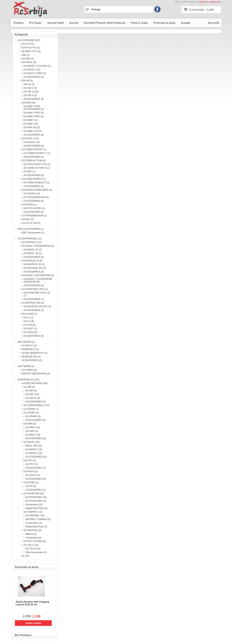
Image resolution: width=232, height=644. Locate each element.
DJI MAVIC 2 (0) (34, 449)
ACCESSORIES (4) (34, 77)
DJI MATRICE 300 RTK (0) (37, 307)
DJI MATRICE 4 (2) (31, 242)
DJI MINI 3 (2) (31, 120)
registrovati (215, 2)
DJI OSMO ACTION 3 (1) (36, 168)
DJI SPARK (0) (31, 413)
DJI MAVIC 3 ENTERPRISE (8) (38, 246)
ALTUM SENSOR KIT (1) (34, 353)
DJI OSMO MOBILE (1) (34, 179)
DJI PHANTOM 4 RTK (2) (35, 289)
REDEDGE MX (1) (31, 357)
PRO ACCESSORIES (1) (31, 229)
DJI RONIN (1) (29, 205)
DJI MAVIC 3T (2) (33, 250)
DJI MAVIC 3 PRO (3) (35, 73)
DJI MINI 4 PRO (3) (34, 116)
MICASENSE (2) (26, 342)
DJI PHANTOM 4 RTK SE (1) (37, 294)
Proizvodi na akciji (164, 23)
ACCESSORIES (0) (34, 99)
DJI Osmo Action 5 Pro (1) (37, 164)
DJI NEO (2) (28, 59)
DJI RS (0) (31, 486)
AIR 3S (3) (29, 84)
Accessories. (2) (34, 523)
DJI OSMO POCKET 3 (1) (37, 153)
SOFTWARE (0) (26, 366)
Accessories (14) (34, 505)
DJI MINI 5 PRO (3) (34, 113)
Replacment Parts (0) (36, 527)
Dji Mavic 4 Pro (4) (31, 51)
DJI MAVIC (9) (29, 62)
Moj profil (214, 23)
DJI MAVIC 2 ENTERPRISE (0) (38, 275)
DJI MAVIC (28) (31, 442)
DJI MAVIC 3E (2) (33, 253)
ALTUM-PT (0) (29, 346)
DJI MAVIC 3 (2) (32, 70)
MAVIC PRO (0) (34, 446)
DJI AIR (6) (27, 81)
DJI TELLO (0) (31, 545)
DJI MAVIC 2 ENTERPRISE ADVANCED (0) (38, 280)
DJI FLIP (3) (28, 44)
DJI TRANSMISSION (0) (36, 197)
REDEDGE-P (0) (30, 349)
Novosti (74, 23)
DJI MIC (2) (27, 219)
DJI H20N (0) (30, 332)
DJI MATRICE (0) (32, 530)
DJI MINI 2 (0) (31, 124)
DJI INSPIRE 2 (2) (33, 512)
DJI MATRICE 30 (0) (32, 261)
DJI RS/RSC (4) (32, 194)
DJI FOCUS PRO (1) (34, 208)
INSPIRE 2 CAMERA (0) (38, 519)
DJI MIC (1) (29, 172)
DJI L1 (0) (29, 318)
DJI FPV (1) (30, 460)
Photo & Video (139, 23)
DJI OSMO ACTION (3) (34, 161)
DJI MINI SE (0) (32, 127)
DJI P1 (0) (29, 321)
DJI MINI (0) (30, 424)
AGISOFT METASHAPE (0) (36, 374)
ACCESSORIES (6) (34, 135)
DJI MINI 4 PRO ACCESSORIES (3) (34, 108)
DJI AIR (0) (29, 387)
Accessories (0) (33, 538)
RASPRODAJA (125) (28, 380)
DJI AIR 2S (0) (31, 92)
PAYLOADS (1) (29, 314)
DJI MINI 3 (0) (33, 427)
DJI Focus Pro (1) (31, 48)
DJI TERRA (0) (29, 370)
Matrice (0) (31, 534)
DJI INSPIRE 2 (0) (35, 516)
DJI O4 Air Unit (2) (31, 223)
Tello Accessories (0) (36, 552)
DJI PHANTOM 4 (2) (36, 501)
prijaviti (203, 2)
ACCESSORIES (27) (36, 457)
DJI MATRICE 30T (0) (35, 268)
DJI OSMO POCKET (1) (34, 149)
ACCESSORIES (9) (34, 146)
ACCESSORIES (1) (34, 299)
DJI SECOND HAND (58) (35, 383)
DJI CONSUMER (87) (29, 40)
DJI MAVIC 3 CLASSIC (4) (37, 66)
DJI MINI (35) (28, 103)
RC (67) (26, 556)
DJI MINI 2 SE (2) (33, 131)
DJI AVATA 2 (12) (30, 138)
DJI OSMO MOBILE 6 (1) (37, 183)
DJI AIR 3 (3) (30, 95)
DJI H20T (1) (30, 329)
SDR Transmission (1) (33, 233)
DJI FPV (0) (31, 464)
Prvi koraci (35, 23)
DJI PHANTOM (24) (34, 494)
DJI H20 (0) (29, 325)
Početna (18, 23)
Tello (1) (26, 55)
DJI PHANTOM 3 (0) (36, 497)
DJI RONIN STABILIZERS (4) (37, 190)
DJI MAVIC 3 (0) (34, 453)
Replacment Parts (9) (36, 508)
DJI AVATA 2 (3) (32, 142)
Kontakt (185, 23)
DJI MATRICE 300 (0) (33, 303)
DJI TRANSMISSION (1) (34, 216)
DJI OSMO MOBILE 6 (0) (37, 405)
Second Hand (55, 23)
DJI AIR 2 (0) (30, 88)
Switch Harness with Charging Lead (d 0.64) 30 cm (32, 603)
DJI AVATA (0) (31, 471)
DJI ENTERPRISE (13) (30, 239)
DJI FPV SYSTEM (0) (35, 541)
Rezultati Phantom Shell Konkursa (104, 23)
